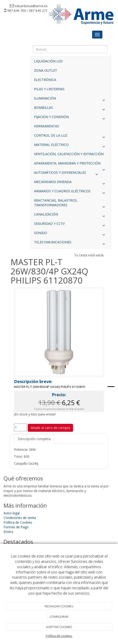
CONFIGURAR (59, 617)
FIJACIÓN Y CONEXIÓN (71, 118)
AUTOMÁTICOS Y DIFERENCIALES (67, 174)
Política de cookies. (59, 636)
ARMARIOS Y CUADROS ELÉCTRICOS (71, 192)
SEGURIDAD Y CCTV (71, 225)
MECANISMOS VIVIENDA (71, 183)
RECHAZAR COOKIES (59, 606)
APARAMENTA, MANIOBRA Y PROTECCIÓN (71, 164)
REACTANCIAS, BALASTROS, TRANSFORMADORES (71, 204)
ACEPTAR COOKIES (59, 627)
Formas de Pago (16, 527)
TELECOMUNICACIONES (71, 243)
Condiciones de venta (20, 518)
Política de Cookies (18, 522)
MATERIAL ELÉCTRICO (71, 146)
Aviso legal (12, 513)
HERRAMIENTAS (47, 126)
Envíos (8, 532)
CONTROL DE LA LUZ (71, 137)
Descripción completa (34, 439)
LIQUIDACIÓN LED (48, 61)
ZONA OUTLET (46, 70)
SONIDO (71, 234)
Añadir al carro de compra (50, 428)
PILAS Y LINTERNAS (49, 89)
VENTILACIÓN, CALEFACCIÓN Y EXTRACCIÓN (69, 154)
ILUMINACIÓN (71, 100)
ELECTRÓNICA (45, 80)
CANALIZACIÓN (71, 216)
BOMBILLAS (71, 109)
